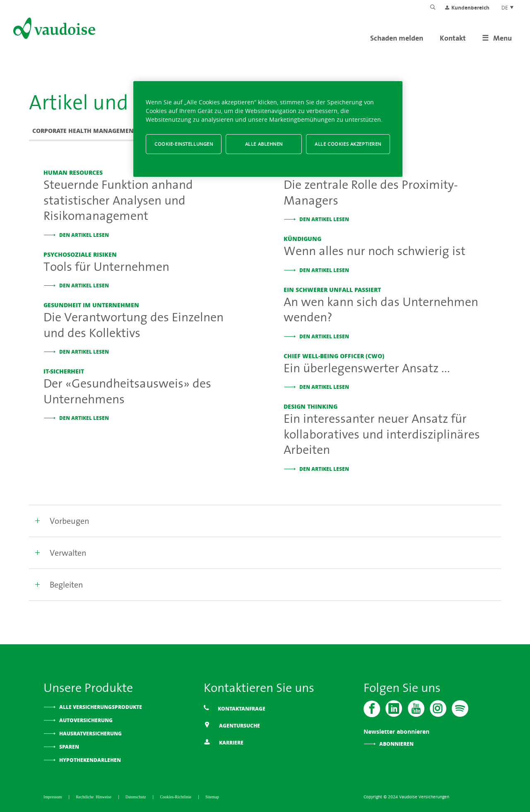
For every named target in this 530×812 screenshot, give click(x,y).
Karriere (224, 742)
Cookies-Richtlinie (177, 796)
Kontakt (453, 38)
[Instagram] (438, 708)
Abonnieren (396, 743)
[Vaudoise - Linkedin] (394, 708)
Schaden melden (397, 38)
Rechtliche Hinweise (95, 796)
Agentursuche (232, 725)
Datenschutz (137, 796)
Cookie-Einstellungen (184, 144)
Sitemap (212, 796)
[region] (268, 129)
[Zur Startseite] (53, 30)
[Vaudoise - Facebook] (372, 708)
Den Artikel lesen (84, 235)
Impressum (54, 796)
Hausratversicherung (90, 733)
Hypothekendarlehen (90, 760)
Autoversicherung (86, 720)
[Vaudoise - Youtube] (416, 708)
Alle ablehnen (264, 144)
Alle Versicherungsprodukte (101, 707)
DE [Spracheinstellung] (508, 7)
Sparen (69, 746)
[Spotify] (460, 708)
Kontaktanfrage (235, 708)
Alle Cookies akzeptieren (348, 144)
